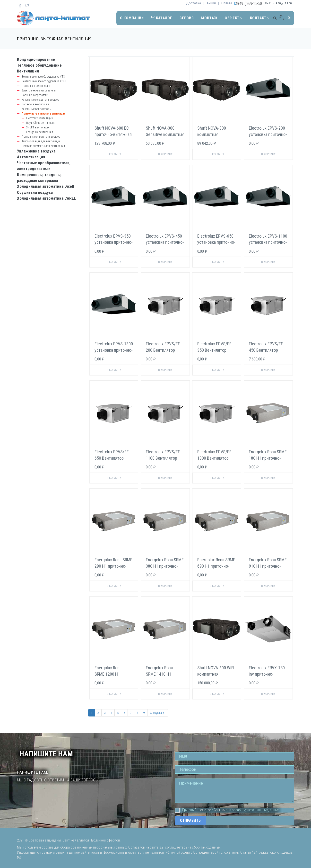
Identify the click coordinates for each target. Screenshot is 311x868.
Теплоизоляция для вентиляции (41, 141)
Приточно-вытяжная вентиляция (43, 114)
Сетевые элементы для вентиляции (43, 146)
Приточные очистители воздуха (41, 137)
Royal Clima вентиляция (41, 123)
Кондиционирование (36, 59)
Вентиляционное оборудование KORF (44, 81)
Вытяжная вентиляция (35, 104)
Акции (211, 3)
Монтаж (209, 18)
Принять (184, 810)
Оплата (227, 3)
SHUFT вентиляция (38, 127)
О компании (132, 18)
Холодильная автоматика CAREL (46, 198)
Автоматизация (31, 157)
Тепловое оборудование (39, 65)
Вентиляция (28, 71)
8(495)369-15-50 (249, 3)
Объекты (234, 18)
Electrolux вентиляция (39, 118)
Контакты (260, 18)
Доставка (194, 3)
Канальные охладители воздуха (40, 100)
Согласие (220, 810)
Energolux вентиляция (40, 132)
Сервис (187, 18)
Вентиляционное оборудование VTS (43, 77)
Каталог (162, 18)
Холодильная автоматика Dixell (45, 186)
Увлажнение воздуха (36, 151)
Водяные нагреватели (35, 95)
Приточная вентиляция (36, 86)
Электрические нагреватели (39, 90)
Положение (203, 810)
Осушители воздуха (35, 192)
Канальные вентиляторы (37, 109)
